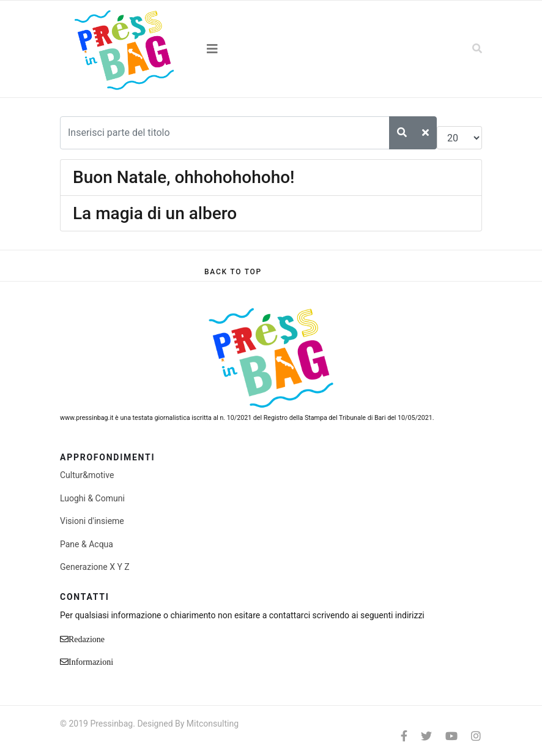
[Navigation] (271, 49)
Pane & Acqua (87, 544)
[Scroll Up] (233, 272)
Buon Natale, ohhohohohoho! (184, 177)
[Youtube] (451, 736)
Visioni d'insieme (92, 521)
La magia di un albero (155, 213)
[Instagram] (476, 736)
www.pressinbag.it (87, 418)
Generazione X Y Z (95, 567)
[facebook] (404, 736)
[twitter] (426, 736)
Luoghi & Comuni (92, 498)
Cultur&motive (87, 475)
